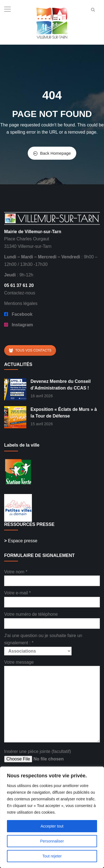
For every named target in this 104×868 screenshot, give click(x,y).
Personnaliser (52, 841)
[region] (52, 817)
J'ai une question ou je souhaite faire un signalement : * (43, 643)
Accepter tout (52, 826)
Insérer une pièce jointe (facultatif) (46, 756)
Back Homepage (52, 153)
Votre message (52, 702)
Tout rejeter (52, 856)
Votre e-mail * (52, 597)
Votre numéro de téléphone (52, 619)
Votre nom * (52, 576)
